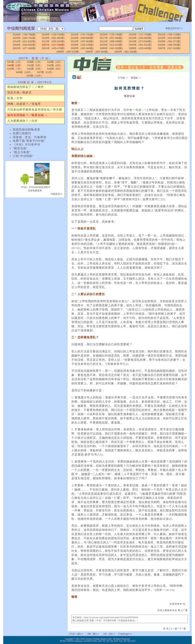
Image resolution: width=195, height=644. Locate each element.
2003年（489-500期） (170, 45)
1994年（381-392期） (127, 52)
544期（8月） (35, 69)
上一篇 (174, 629)
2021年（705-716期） (170, 35)
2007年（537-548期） (54, 45)
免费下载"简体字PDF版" (29, 141)
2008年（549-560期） (25, 45)
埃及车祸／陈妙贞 (19, 92)
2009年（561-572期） (170, 41)
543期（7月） (15, 69)
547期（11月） (46, 72)
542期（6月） (55, 65)
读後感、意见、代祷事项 (30, 137)
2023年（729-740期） (112, 35)
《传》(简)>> (108, 634)
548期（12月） (35, 76)
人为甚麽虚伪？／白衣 (22, 121)
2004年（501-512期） (141, 45)
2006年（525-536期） (83, 45)
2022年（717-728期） (141, 35)
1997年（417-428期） (170, 48)
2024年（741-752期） (83, 35)
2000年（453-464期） (83, 48)
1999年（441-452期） (112, 48)
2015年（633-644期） (170, 38)
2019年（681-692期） (54, 38)
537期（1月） (15, 62)
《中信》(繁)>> (75, 634)
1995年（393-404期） (98, 52)
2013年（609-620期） (54, 41)
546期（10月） (24, 72)
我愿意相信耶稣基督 (26, 130)
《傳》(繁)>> (92, 634)
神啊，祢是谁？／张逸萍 (24, 104)
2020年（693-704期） (25, 38)
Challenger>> (125, 634)
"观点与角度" (22, 152)
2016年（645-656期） (141, 38)
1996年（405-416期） (68, 52)
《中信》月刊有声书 (26, 145)
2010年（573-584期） (141, 41)
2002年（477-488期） (25, 48)
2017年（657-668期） (112, 38)
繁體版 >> (136, 78)
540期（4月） (15, 65)
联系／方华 (15, 98)
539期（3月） (55, 62)
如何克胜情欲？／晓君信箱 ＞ (28, 115)
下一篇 (182, 629)
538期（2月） (35, 62)
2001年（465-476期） (54, 48)
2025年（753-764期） (54, 35)
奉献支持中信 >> (174, 28)
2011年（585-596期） (112, 41)
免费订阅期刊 (22, 133)
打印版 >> (123, 78)
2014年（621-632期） (25, 41)
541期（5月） (35, 65)
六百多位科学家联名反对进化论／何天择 (35, 110)
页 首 (166, 629)
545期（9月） (55, 69)
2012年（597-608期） (83, 41)
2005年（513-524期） (112, 45)
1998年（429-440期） (141, 48)
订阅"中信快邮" (23, 156)
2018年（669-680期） (83, 38)
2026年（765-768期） (25, 35)
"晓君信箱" (20, 148)
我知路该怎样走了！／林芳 (26, 87)
